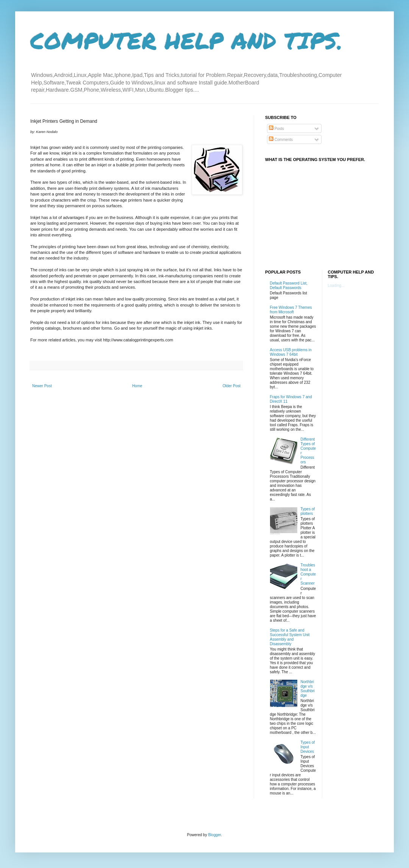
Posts (276, 129)
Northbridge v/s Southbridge (308, 689)
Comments (281, 140)
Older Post (232, 386)
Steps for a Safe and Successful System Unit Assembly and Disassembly (290, 637)
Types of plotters (308, 511)
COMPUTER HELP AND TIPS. (187, 40)
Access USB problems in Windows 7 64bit (291, 352)
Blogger (214, 835)
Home (137, 386)
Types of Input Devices (308, 747)
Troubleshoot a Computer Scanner (308, 574)
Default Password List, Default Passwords (289, 285)
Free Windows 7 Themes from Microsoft (291, 310)
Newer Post (42, 386)
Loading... (336, 285)
